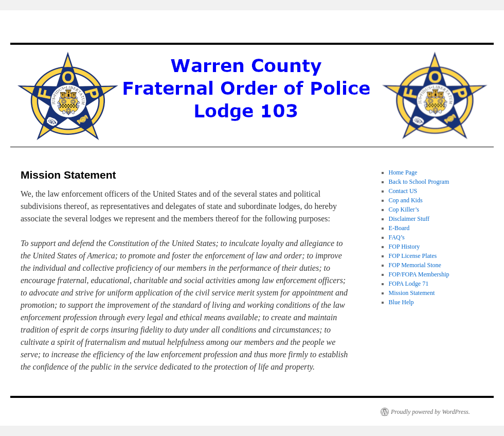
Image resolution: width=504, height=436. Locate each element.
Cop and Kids (406, 200)
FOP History (404, 247)
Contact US (403, 191)
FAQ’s (397, 237)
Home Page (403, 172)
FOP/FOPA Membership (419, 274)
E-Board (399, 228)
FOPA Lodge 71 (409, 284)
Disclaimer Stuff (409, 219)
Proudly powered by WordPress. (430, 412)
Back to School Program (419, 182)
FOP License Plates (413, 256)
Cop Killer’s (404, 210)
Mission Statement (412, 293)
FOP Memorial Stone (415, 265)
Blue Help (401, 302)
